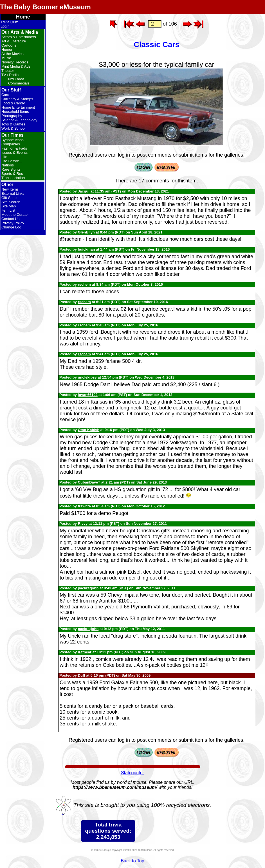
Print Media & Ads (16, 66)
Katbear (85, 652)
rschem (84, 284)
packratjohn (88, 588)
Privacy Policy (13, 223)
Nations (8, 165)
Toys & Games (13, 124)
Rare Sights (11, 169)
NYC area (16, 79)
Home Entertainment (18, 107)
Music (6, 58)
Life (4, 157)
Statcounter (132, 773)
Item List (8, 210)
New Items (10, 189)
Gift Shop (9, 198)
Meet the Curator (15, 215)
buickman (87, 249)
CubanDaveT (89, 482)
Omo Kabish (89, 430)
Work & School (14, 128)
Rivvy (83, 524)
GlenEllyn (86, 232)
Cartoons (9, 45)
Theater (8, 71)
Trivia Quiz (9, 22)
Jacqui (84, 191)
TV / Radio (10, 75)
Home (23, 17)
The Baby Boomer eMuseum (45, 7)
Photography (12, 116)
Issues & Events (14, 153)
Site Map (9, 206)
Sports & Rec (12, 174)
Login (5, 26)
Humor (7, 50)
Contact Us (10, 219)
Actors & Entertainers (19, 37)
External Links (13, 193)
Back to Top (132, 861)
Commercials (19, 83)
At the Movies (13, 54)
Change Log (11, 227)
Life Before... (12, 161)
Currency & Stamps (17, 99)
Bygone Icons (13, 140)
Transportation (13, 178)
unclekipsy (87, 377)
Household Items (15, 112)
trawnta (84, 506)
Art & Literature (14, 41)
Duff (82, 675)
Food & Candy (13, 103)
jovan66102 (88, 395)
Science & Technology (19, 120)
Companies (11, 144)
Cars (5, 95)
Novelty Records (15, 62)
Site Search (11, 202)
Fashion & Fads (14, 148)
